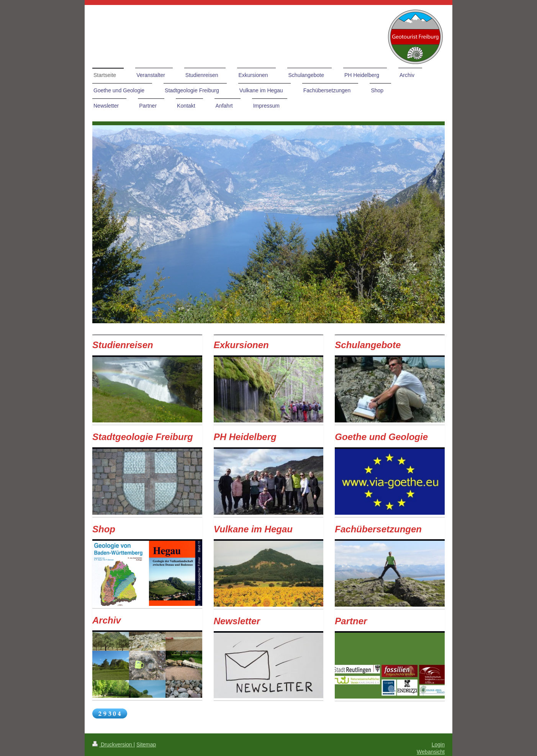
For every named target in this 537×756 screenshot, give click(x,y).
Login (438, 745)
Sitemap (146, 745)
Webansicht (431, 752)
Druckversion (113, 745)
